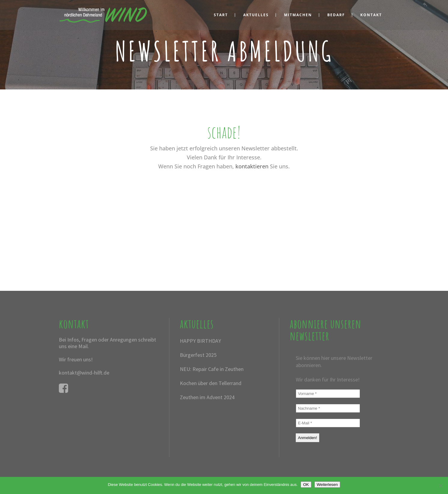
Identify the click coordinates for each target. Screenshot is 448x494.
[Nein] (440, 486)
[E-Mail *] (328, 423)
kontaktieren (252, 166)
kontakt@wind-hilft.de (84, 373)
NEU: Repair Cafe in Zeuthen (212, 369)
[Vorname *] (328, 394)
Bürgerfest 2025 (198, 355)
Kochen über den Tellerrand (211, 383)
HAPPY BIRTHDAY (200, 341)
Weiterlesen (327, 485)
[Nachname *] (328, 408)
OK (306, 485)
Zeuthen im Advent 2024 (207, 397)
